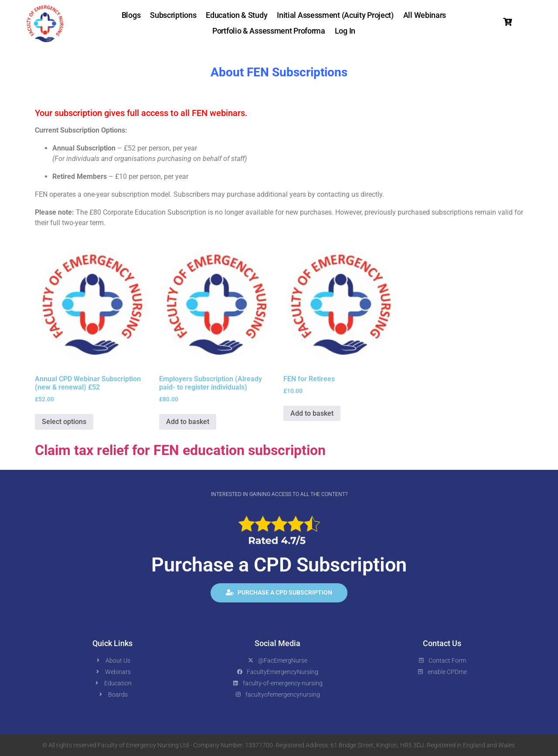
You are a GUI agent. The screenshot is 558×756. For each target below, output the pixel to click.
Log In (345, 31)
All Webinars (425, 15)
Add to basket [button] (188, 422)
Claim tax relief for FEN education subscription (180, 450)
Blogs (131, 15)
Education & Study (236, 15)
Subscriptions (173, 15)
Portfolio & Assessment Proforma (269, 31)
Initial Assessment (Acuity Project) (335, 15)
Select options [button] (64, 422)
